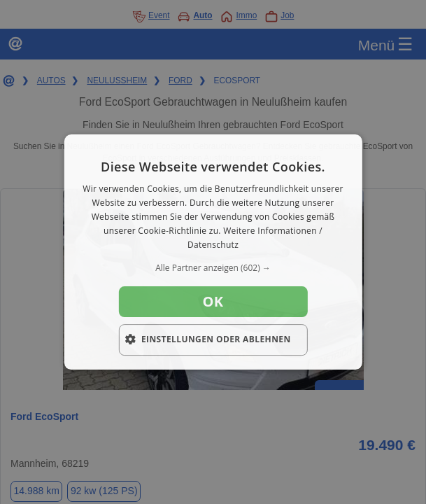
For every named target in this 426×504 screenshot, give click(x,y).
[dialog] (213, 252)
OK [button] (213, 301)
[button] (213, 268)
